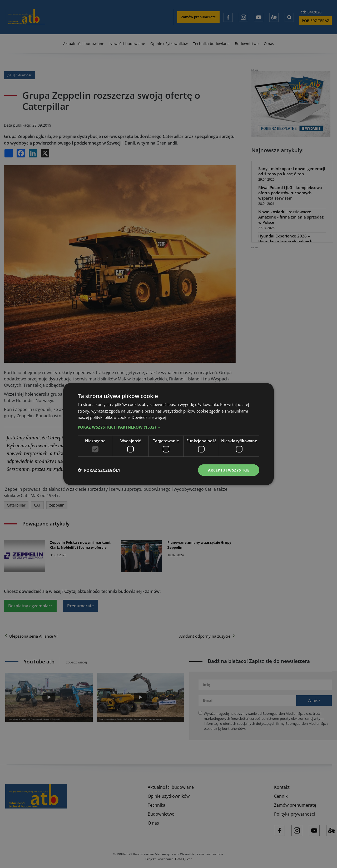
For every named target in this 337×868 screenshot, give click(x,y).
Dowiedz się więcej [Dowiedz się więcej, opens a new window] (149, 417)
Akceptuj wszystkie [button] (229, 470)
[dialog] (168, 434)
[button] (168, 427)
